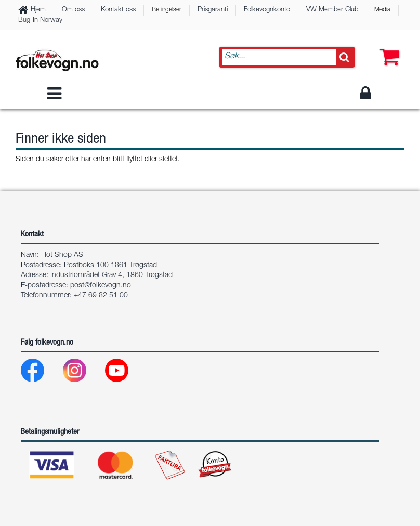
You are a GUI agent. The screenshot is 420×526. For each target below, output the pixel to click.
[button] (387, 47)
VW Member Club (332, 10)
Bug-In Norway (40, 21)
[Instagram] (83, 373)
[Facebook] (41, 373)
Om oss (73, 10)
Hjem (38, 10)
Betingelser (167, 10)
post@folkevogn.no (101, 286)
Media (382, 10)
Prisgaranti (213, 10)
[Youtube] (125, 373)
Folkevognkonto (267, 10)
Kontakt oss (118, 10)
